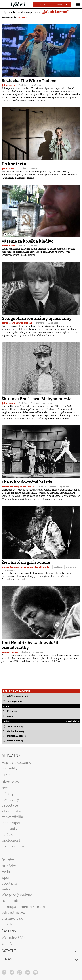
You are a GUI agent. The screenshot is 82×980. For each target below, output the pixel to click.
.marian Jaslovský (11, 487)
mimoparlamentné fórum (24, 907)
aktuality (10, 768)
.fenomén (71, 567)
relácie (8, 834)
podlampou (12, 823)
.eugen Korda (9, 246)
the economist (14, 846)
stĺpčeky (9, 866)
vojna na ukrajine (17, 762)
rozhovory (11, 800)
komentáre (11, 901)
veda (6, 872)
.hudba (53, 487)
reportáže (10, 805)
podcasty (10, 829)
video (7, 889)
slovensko (10, 782)
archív (7, 944)
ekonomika (12, 811)
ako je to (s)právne (17, 895)
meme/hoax (12, 918)
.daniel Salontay (42, 567)
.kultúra (23, 85)
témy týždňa (13, 817)
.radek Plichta (27, 487)
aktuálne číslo (14, 938)
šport (7, 877)
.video (22, 246)
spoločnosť (11, 840)
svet (6, 788)
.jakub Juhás (8, 169)
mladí (7, 924)
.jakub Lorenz (9, 85)
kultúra (9, 860)
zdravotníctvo (14, 912)
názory (8, 794)
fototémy (10, 883)
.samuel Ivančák (24, 323)
